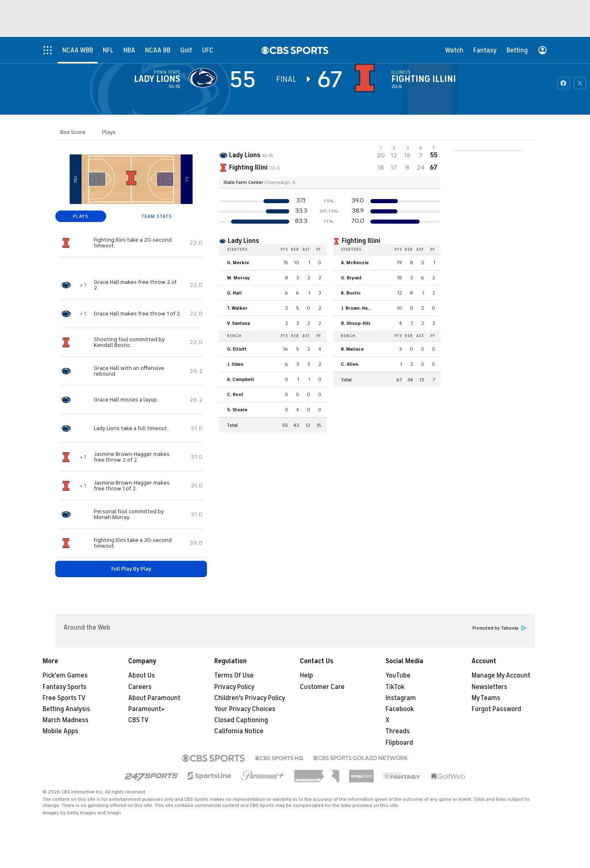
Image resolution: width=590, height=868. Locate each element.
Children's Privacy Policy (250, 698)
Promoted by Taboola (499, 628)
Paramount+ (146, 709)
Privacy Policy (234, 687)
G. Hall (234, 293)
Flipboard (399, 743)
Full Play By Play (131, 569)
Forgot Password (496, 709)
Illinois (401, 72)
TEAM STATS (157, 216)
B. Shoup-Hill (356, 323)
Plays (109, 132)
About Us (142, 675)
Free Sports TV (64, 698)
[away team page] (205, 78)
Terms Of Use (234, 675)
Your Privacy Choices (245, 709)
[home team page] (367, 78)
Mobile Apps (60, 731)
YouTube (398, 675)
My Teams (486, 698)
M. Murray (238, 278)
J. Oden (235, 364)
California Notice (239, 731)
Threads (398, 731)
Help (306, 675)
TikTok (395, 687)
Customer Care (322, 687)
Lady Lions (157, 79)
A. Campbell (241, 379)
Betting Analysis (66, 709)
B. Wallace (352, 349)
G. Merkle (238, 263)
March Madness (66, 720)
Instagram (401, 698)
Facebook (400, 709)
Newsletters (489, 687)
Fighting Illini (424, 79)
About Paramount (154, 698)
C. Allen (350, 364)
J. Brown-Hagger (359, 308)
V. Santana (238, 323)
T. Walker (237, 308)
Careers (140, 687)
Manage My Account (501, 675)
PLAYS (81, 216)
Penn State (167, 72)
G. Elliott (237, 349)
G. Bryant (351, 278)
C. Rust (235, 394)
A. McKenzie (355, 263)
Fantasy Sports (65, 687)
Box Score (73, 132)
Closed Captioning (241, 720)
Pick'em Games (65, 675)
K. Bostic (351, 293)
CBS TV (138, 720)
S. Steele (237, 410)
